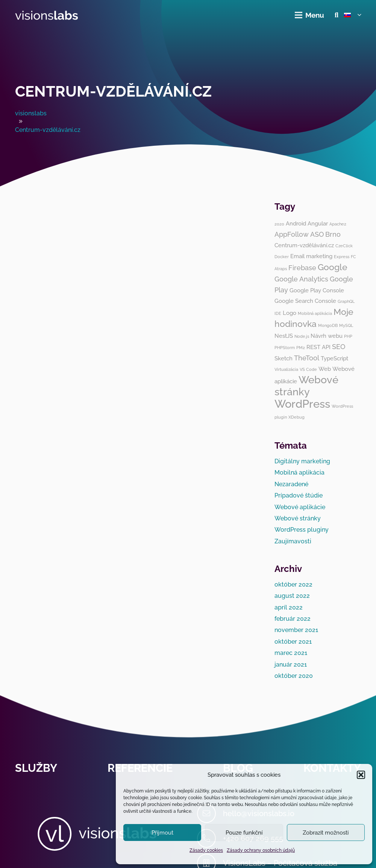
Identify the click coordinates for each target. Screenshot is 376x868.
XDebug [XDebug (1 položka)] (296, 417)
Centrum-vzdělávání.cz (113, 91)
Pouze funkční (244, 833)
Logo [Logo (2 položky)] (290, 313)
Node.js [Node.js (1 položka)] (302, 336)
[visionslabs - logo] (47, 15)
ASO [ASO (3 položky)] (317, 234)
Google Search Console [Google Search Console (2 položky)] (305, 301)
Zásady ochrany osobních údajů (261, 850)
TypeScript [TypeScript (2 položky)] (334, 358)
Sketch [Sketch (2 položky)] (284, 358)
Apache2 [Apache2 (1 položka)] (338, 224)
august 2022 (292, 596)
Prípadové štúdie (299, 495)
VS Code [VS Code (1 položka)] (308, 369)
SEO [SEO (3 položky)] (339, 347)
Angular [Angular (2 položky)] (318, 224)
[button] (361, 775)
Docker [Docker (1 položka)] (282, 257)
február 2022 (293, 619)
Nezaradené (291, 484)
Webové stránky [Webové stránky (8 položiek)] (306, 386)
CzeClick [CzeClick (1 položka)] (344, 246)
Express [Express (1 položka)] (342, 257)
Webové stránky (298, 518)
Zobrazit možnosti (326, 833)
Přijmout (162, 833)
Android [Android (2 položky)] (296, 224)
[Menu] (310, 15)
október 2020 (294, 676)
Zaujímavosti (293, 541)
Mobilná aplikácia (299, 473)
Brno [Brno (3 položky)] (333, 234)
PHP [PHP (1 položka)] (348, 336)
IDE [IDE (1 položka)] (278, 313)
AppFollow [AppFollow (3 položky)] (292, 234)
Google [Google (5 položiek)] (333, 267)
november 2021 (296, 630)
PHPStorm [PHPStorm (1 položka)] (285, 348)
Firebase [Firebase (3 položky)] (302, 268)
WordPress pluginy (302, 530)
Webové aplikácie (300, 507)
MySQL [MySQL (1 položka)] (346, 325)
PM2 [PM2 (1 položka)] (301, 348)
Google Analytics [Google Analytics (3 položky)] (301, 279)
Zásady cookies (206, 850)
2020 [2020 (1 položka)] (279, 224)
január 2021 (291, 665)
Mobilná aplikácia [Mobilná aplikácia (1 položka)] (315, 313)
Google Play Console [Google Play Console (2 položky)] (317, 290)
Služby (36, 768)
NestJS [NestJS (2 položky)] (284, 336)
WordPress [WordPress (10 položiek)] (302, 404)
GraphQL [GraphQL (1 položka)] (346, 301)
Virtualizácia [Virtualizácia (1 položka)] (286, 369)
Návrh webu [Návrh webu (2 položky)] (327, 336)
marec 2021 (291, 653)
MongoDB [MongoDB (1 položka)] (328, 325)
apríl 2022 (289, 607)
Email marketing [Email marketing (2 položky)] (311, 256)
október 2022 (293, 584)
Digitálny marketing (302, 461)
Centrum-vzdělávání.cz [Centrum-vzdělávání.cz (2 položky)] (304, 245)
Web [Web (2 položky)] (325, 369)
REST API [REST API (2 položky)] (318, 347)
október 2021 (293, 642)
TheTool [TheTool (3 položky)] (307, 358)
